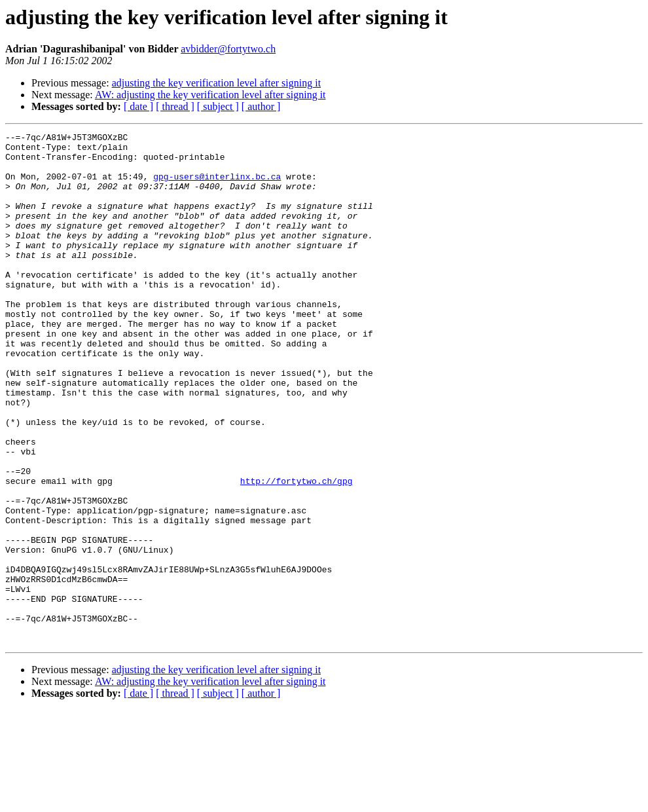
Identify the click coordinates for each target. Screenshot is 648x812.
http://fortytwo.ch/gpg (297, 551)
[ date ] (138, 106)
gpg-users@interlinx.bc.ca (217, 186)
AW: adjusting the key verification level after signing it (210, 95)
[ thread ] (175, 106)
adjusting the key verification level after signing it (216, 83)
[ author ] (261, 106)
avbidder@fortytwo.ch (228, 49)
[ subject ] (218, 106)
